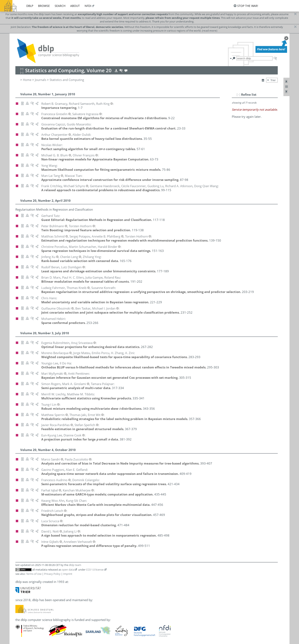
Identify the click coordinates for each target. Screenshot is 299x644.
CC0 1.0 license (95, 570)
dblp (30, 6)
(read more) (210, 31)
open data (68, 570)
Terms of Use (34, 574)
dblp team (75, 565)
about (75, 6)
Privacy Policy (52, 574)
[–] (238, 94)
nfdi (88, 6)
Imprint (68, 574)
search (60, 6)
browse (44, 6)
